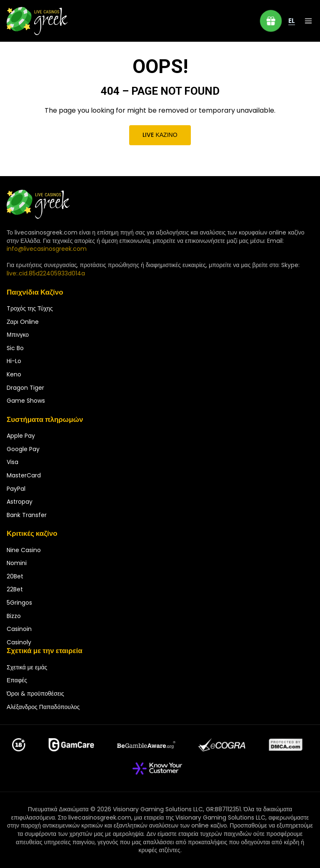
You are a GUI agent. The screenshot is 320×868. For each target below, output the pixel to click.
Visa (12, 462)
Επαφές (17, 680)
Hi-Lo (14, 361)
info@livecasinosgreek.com (47, 249)
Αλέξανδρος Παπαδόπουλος (43, 707)
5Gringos (19, 603)
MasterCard (24, 475)
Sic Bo (15, 348)
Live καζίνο (160, 135)
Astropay (20, 502)
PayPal (16, 489)
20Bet (15, 576)
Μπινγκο (18, 335)
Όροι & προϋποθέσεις (35, 694)
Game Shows (26, 401)
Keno (14, 374)
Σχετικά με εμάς (27, 667)
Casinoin (19, 629)
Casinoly (19, 642)
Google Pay (23, 449)
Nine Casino (24, 550)
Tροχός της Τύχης (30, 308)
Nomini (17, 563)
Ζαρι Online (23, 322)
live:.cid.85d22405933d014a (46, 273)
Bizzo (14, 616)
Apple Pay (21, 436)
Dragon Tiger (25, 388)
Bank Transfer (27, 515)
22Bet (15, 589)
